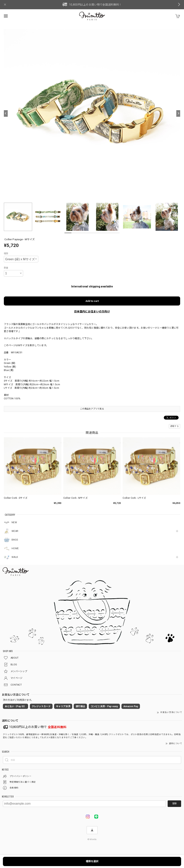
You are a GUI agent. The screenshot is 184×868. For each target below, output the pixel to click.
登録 (174, 803)
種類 (6, 254)
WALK (15, 557)
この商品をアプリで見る (92, 409)
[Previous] (6, 113)
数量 (6, 268)
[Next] (178, 113)
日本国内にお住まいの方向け (92, 311)
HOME (15, 548)
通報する (174, 426)
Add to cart (92, 301)
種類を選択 (92, 861)
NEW (14, 522)
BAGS (15, 540)
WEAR (15, 531)
